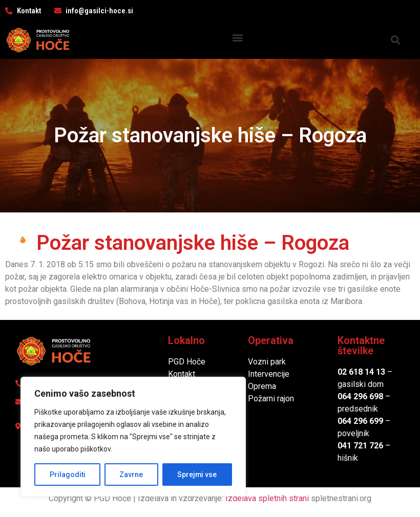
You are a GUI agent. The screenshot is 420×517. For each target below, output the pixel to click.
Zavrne (131, 475)
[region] (133, 437)
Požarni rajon (271, 398)
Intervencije (269, 374)
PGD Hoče (187, 362)
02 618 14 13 (361, 372)
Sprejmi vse (197, 475)
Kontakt (182, 374)
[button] (237, 38)
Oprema (262, 386)
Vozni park (267, 362)
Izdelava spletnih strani (267, 498)
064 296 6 (356, 396)
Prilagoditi (67, 475)
